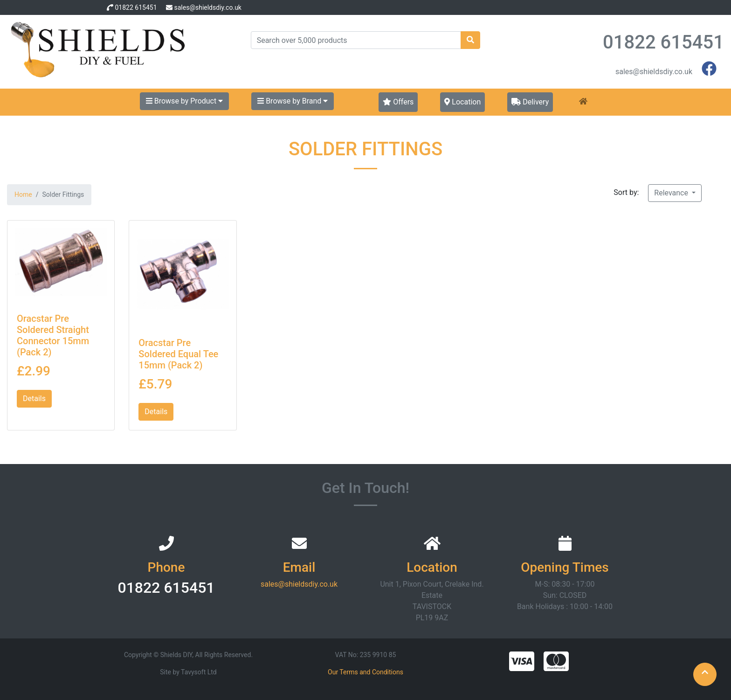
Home (23, 194)
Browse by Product (184, 101)
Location (462, 102)
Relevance (672, 193)
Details (34, 399)
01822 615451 (136, 7)
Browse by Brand (293, 101)
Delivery (530, 102)
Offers (398, 102)
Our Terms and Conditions (365, 672)
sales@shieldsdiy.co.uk (207, 7)
